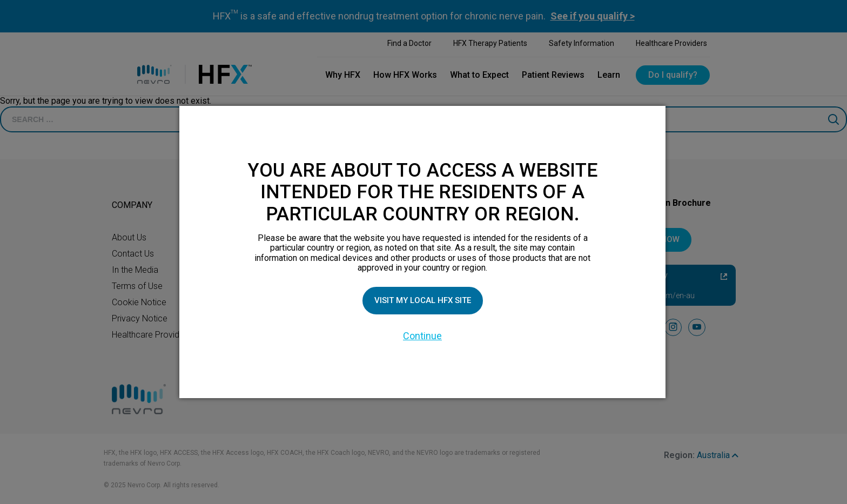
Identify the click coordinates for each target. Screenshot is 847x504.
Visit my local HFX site (422, 300)
